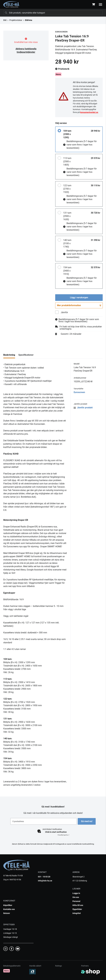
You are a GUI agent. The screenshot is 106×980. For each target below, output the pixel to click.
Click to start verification (56, 832)
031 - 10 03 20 (44, 877)
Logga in (76, 893)
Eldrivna (29, 20)
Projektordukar (16, 20)
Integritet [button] (77, 913)
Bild (5, 20)
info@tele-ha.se (45, 881)
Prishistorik (62, 69)
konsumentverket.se (89, 112)
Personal (76, 901)
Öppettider (77, 909)
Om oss (76, 897)
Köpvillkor (8, 905)
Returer (7, 913)
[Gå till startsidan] (11, 5)
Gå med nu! (87, 821)
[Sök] (53, 13)
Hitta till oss (78, 905)
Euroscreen (79, 392)
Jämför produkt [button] (83, 408)
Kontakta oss (9, 909)
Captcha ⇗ (63, 835)
